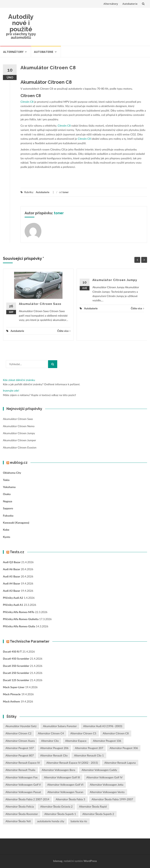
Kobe (6, 530)
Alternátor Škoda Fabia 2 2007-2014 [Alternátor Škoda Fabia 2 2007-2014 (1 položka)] (27, 799)
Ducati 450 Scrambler (16, 659)
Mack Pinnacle (12, 694)
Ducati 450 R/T (12, 651)
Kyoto (7, 537)
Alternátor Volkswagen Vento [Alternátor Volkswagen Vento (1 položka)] (107, 792)
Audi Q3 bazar (12, 562)
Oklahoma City (12, 473)
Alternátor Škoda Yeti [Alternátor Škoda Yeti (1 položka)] (18, 821)
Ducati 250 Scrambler (16, 673)
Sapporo (8, 508)
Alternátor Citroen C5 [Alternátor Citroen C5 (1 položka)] (83, 733)
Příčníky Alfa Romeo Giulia (19, 626)
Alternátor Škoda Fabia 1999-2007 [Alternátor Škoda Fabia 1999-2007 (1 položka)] (112, 799)
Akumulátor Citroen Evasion (20, 447)
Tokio (6, 480)
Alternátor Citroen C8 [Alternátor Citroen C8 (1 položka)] (116, 733)
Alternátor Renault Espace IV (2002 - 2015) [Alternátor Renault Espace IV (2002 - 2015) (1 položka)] (72, 763)
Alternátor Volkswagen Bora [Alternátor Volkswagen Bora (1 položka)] (58, 770)
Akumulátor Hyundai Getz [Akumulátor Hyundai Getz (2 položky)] (21, 726)
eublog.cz (19, 462)
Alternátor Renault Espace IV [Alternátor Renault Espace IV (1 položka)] (23, 763)
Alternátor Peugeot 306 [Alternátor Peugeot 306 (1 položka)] (124, 748)
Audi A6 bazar (12, 569)
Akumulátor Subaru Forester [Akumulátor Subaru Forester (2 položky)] (60, 726)
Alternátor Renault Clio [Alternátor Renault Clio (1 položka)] (54, 755)
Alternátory (111, 4)
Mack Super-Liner (14, 687)
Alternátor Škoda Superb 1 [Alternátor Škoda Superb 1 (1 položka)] (60, 814)
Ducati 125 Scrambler (16, 680)
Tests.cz (17, 552)
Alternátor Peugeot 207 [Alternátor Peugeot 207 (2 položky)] (89, 748)
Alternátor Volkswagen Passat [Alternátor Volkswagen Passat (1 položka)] (23, 792)
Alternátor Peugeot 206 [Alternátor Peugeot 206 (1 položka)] (54, 748)
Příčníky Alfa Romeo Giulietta (21, 619)
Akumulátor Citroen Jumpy (115, 280)
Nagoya (8, 501)
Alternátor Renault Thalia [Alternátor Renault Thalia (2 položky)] (20, 770)
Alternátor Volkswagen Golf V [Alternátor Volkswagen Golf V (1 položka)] (23, 785)
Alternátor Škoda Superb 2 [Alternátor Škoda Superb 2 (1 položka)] (98, 814)
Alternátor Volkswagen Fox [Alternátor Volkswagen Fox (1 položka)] (21, 777)
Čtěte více (64, 331)
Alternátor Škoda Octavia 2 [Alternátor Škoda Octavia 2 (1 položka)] (56, 806)
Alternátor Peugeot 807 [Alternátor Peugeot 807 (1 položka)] (20, 755)
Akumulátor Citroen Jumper (19, 440)
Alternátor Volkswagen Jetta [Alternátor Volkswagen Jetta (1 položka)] (107, 785)
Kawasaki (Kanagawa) (16, 523)
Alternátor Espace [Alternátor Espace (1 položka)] (76, 741)
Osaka (7, 494)
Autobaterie (130, 4)
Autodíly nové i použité (21, 23)
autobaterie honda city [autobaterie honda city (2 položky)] (51, 821)
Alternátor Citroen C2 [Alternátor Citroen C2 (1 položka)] (18, 733)
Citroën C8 (27, 102)
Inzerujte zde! (11, 390)
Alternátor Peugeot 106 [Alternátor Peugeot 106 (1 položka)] (107, 741)
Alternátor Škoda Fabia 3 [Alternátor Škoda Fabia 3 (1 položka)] (70, 799)
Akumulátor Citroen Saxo (40, 304)
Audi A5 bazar (12, 576)
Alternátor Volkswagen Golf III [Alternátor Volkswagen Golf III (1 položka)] (62, 777)
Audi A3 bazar (12, 591)
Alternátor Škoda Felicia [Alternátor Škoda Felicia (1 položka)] (20, 806)
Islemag (58, 861)
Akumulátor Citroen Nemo (19, 426)
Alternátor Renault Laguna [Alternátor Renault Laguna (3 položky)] (120, 763)
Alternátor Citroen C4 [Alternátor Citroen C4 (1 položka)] (51, 733)
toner (66, 192)
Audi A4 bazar (12, 583)
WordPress (90, 861)
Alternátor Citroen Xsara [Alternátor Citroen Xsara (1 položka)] (20, 741)
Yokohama (9, 487)
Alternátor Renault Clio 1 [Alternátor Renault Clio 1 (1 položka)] (89, 755)
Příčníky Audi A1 (13, 605)
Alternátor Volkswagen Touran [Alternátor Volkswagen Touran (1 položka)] (65, 792)
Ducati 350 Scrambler (16, 666)
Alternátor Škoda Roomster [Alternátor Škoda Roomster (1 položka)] (22, 814)
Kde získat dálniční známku (19, 380)
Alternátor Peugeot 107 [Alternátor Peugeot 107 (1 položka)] (20, 748)
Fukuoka (8, 515)
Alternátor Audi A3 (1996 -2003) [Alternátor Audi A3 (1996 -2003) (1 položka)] (103, 726)
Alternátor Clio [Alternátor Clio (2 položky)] (50, 741)
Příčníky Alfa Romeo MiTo (19, 612)
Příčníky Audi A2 (13, 598)
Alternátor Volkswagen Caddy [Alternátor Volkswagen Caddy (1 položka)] (99, 770)
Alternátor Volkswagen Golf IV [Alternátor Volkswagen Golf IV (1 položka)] (104, 777)
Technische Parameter (30, 641)
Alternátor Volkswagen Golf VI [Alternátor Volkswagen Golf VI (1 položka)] (65, 785)
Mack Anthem (11, 701)
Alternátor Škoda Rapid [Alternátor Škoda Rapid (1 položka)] (93, 806)
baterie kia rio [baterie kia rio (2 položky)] (79, 821)
